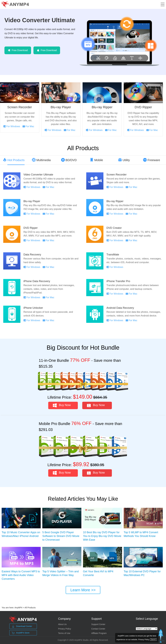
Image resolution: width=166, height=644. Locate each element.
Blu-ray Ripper (102, 107)
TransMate (113, 255)
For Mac (30, 126)
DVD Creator (114, 228)
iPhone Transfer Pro (118, 281)
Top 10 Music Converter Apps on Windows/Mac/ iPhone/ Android (21, 534)
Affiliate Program (99, 633)
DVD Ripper (143, 107)
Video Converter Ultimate (40, 20)
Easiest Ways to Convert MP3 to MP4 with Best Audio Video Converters (21, 575)
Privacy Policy (65, 629)
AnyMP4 (18, 608)
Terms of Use (64, 633)
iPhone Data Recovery (37, 281)
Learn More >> (83, 590)
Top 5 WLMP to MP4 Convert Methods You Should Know (141, 534)
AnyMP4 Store (21, 633)
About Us (62, 624)
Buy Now (65, 405)
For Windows (13, 126)
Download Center (22, 626)
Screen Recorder (20, 107)
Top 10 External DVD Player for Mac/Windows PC (142, 573)
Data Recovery (32, 255)
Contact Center (98, 629)
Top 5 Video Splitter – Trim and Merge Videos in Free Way (61, 573)
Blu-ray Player (61, 107)
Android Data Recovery (120, 308)
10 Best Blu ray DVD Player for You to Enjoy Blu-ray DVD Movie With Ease (102, 536)
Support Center (98, 624)
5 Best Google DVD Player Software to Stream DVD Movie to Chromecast (61, 536)
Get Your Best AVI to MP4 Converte (98, 573)
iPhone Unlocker (33, 308)
